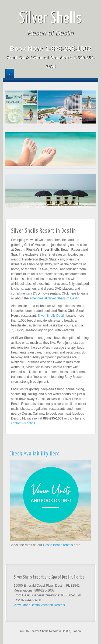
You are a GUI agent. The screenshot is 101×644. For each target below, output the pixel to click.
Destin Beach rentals (58, 545)
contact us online (23, 423)
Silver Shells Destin (52, 316)
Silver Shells (50, 19)
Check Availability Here (35, 454)
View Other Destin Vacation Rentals (39, 605)
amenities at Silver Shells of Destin (55, 298)
